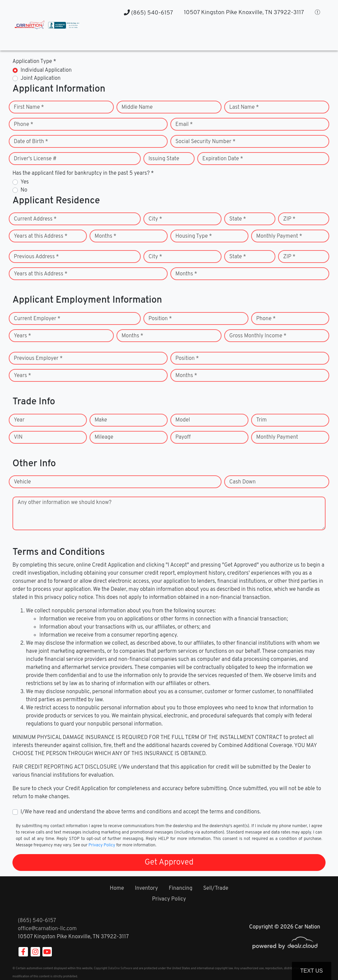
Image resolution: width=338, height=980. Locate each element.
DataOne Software (120, 968)
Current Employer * (37, 319)
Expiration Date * (223, 159)
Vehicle (22, 482)
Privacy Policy (102, 845)
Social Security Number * (205, 142)
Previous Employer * (38, 359)
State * (238, 219)
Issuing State (164, 159)
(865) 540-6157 (148, 13)
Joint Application (41, 78)
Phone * (24, 125)
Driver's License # (35, 159)
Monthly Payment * (279, 236)
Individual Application (46, 70)
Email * (184, 125)
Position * (160, 319)
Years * (22, 336)
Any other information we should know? (64, 503)
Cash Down (242, 482)
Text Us (312, 971)
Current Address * (35, 219)
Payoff (183, 437)
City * (155, 219)
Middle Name (137, 107)
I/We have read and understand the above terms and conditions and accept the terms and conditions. (141, 812)
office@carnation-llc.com (47, 929)
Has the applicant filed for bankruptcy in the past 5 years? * (83, 173)
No (24, 190)
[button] (203, 37)
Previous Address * (36, 257)
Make (101, 420)
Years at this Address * (41, 236)
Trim (261, 420)
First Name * (29, 107)
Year (19, 420)
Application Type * (34, 62)
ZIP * (289, 219)
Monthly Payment (277, 437)
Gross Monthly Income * (258, 336)
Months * (106, 236)
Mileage (104, 437)
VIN (18, 437)
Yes (25, 182)
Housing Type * (194, 236)
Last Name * (244, 107)
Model (183, 420)
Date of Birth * (31, 142)
